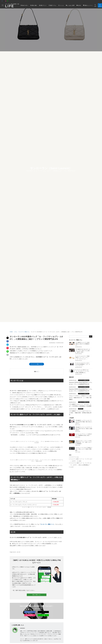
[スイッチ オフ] (95, 5)
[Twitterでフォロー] (4, 1)
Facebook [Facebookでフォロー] (30, 612)
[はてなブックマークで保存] (8, 345)
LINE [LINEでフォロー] (43, 615)
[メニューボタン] (3, 5)
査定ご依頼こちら (37, 595)
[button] (8, 355)
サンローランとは (74, 457)
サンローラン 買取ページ (47, 524)
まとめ (72, 467)
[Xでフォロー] (43, 612)
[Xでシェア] (8, 338)
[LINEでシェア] (8, 351)
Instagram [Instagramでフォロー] (30, 615)
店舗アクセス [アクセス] (97, 1)
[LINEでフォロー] (8, 1)
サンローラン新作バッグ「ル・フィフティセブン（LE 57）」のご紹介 (81, 460)
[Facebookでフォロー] (2, 1)
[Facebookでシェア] (8, 341)
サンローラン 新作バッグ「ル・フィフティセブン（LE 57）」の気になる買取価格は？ (81, 464)
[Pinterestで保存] (8, 348)
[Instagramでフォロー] (6, 1)
